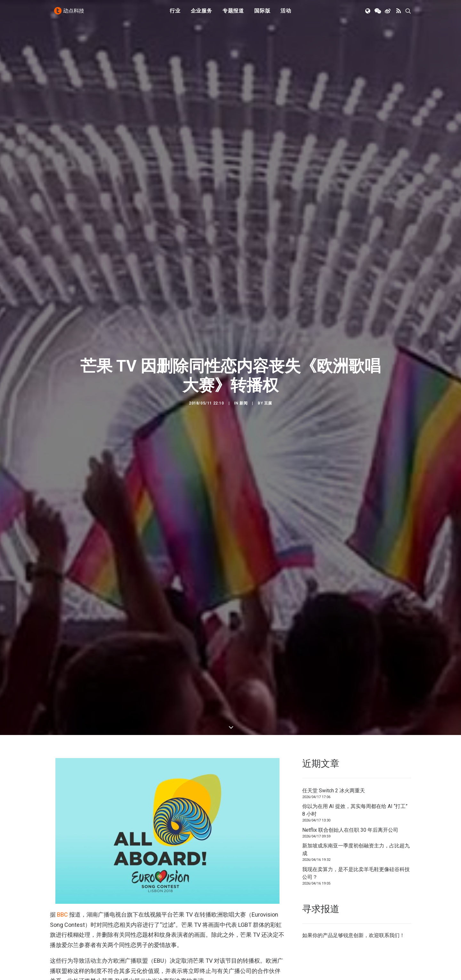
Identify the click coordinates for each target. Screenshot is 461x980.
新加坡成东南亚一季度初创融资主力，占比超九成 (356, 849)
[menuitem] (175, 14)
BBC (62, 915)
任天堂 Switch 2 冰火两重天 (334, 791)
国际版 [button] (262, 14)
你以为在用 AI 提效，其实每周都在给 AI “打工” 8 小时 (355, 810)
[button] (368, 14)
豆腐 (268, 403)
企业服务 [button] (202, 14)
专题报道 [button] (233, 14)
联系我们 (389, 935)
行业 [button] (175, 14)
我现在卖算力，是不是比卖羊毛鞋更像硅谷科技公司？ (356, 873)
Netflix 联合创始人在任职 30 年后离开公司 (350, 830)
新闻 (243, 403)
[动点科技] (70, 14)
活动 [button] (286, 14)
